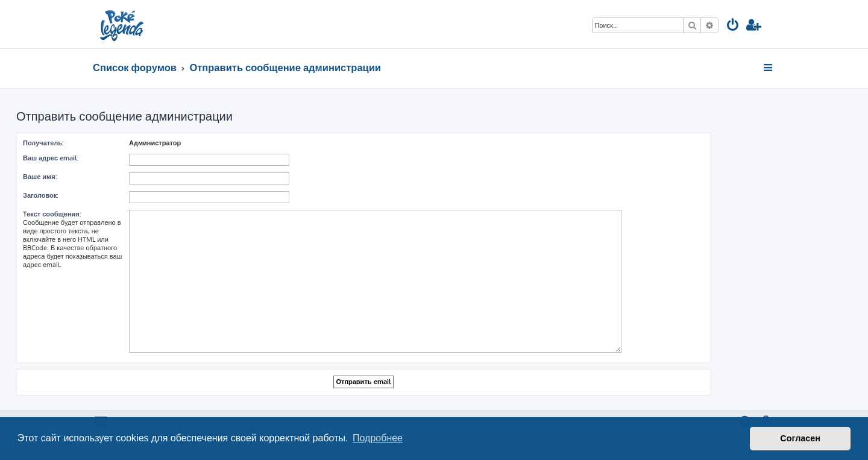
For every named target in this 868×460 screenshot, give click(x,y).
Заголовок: (40, 195)
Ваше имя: (40, 177)
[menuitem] (733, 26)
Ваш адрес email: (51, 158)
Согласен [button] (800, 438)
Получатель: (43, 143)
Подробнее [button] (378, 438)
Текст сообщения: (52, 214)
